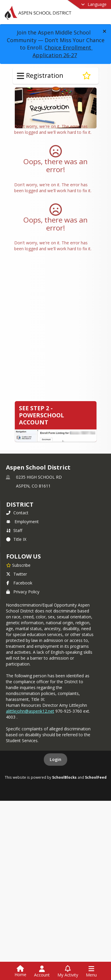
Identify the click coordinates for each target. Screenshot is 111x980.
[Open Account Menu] (42, 971)
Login (55, 759)
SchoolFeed (96, 777)
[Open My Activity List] (68, 971)
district (20, 504)
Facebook (19, 583)
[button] (104, 31)
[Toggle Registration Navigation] (21, 76)
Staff (14, 530)
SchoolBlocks (64, 777)
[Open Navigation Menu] (91, 971)
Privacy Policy (23, 592)
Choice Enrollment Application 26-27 (63, 51)
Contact (17, 513)
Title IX (16, 539)
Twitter (17, 574)
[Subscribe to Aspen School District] (18, 565)
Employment (22, 522)
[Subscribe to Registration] (87, 76)
